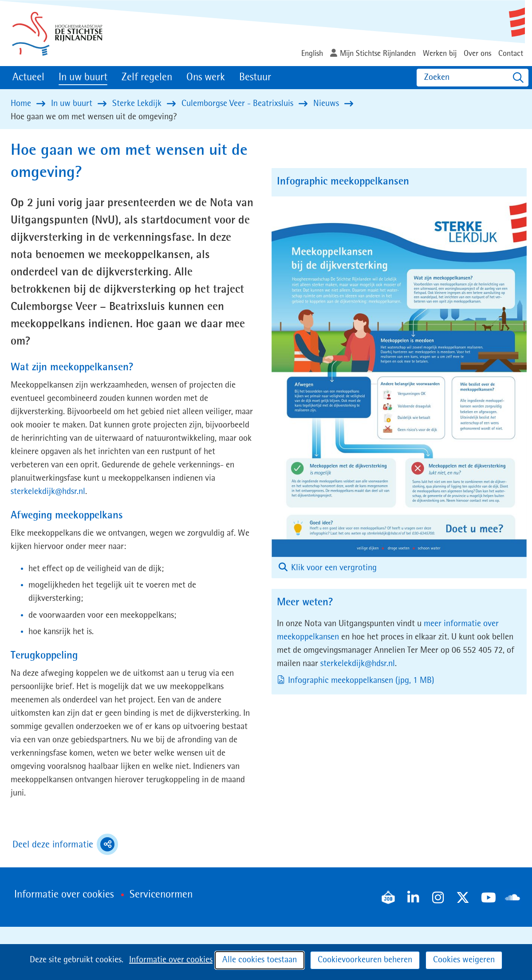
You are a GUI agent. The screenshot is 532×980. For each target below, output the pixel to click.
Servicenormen (161, 895)
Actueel (28, 78)
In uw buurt (83, 78)
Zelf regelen (147, 78)
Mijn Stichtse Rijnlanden (378, 54)
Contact (511, 54)
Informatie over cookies (171, 960)
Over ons (477, 54)
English (312, 54)
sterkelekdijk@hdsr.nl (48, 492)
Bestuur (255, 78)
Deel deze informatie (65, 844)
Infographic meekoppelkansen (362, 681)
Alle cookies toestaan (260, 960)
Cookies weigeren (464, 960)
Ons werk (206, 78)
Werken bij (440, 54)
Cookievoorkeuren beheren (365, 960)
